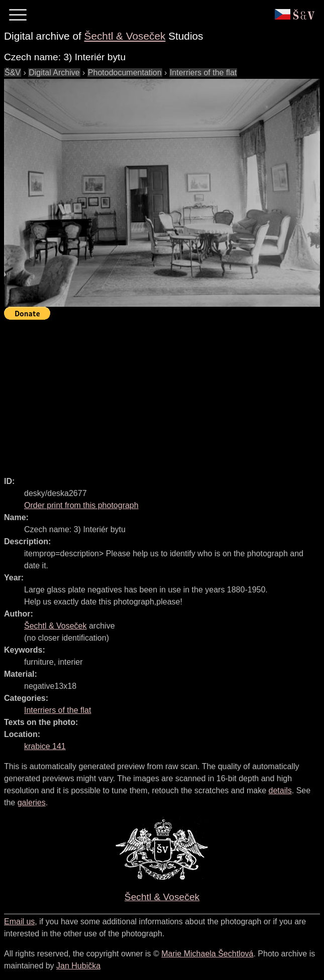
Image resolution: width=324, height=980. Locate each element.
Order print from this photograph (81, 505)
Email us (19, 922)
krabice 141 (45, 746)
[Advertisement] (164, 394)
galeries (32, 803)
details (280, 790)
